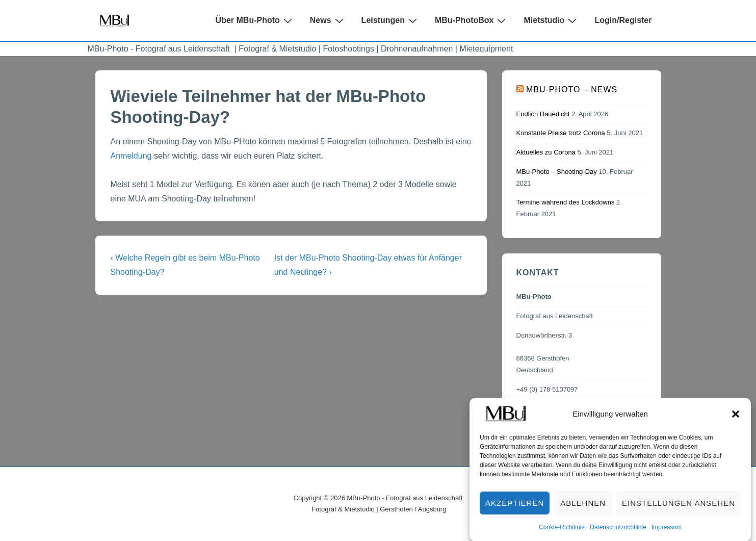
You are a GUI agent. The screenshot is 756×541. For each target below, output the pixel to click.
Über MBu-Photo (255, 20)
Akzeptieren (515, 508)
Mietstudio (551, 20)
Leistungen (390, 20)
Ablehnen (583, 508)
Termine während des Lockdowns (566, 202)
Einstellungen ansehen (679, 508)
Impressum (667, 532)
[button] (736, 419)
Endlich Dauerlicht (543, 114)
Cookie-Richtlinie (562, 532)
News (328, 20)
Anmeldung (131, 156)
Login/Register (623, 20)
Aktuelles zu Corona (546, 152)
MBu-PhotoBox (472, 20)
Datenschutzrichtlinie (618, 532)
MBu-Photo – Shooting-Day (557, 172)
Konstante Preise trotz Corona (561, 133)
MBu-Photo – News (572, 89)
